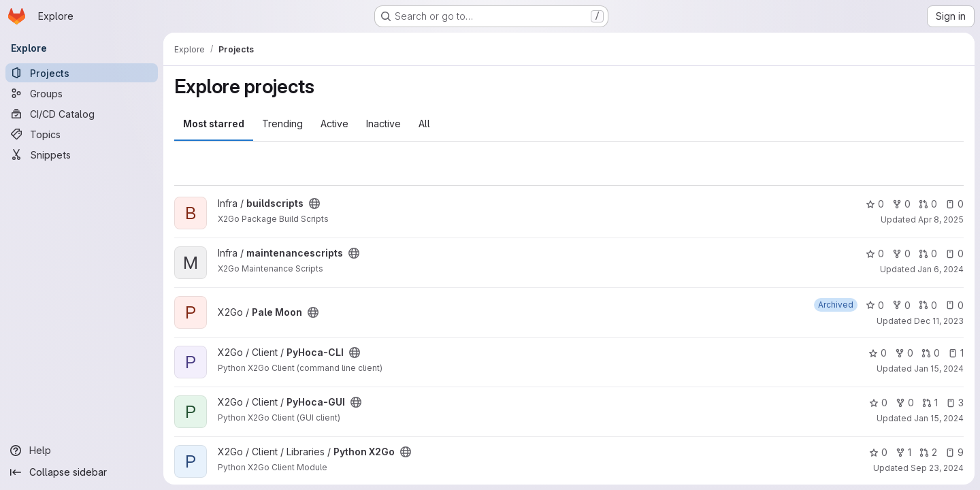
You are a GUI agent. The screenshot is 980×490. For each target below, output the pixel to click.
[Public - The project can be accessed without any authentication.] (314, 203)
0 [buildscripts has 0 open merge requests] (928, 204)
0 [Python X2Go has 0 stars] (878, 452)
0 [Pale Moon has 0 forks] (901, 305)
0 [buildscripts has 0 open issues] (954, 204)
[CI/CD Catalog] (82, 114)
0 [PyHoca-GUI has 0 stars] (878, 403)
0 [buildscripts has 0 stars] (875, 204)
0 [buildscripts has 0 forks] (901, 204)
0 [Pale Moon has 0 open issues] (954, 305)
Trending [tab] (282, 124)
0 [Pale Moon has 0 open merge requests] (928, 305)
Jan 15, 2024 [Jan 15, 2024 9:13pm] (939, 418)
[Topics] (82, 134)
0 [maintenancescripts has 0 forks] (901, 254)
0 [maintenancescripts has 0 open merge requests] (928, 254)
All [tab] (424, 124)
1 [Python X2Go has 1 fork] (903, 452)
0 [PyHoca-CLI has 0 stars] (878, 353)
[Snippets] (82, 154)
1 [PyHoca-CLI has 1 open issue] (956, 353)
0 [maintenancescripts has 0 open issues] (954, 254)
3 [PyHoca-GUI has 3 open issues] (955, 403)
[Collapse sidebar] (82, 472)
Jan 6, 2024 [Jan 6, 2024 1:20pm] (941, 269)
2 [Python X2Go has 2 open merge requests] (928, 452)
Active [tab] (334, 124)
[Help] (82, 451)
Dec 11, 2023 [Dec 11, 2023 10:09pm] (939, 321)
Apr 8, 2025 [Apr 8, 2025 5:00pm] (941, 219)
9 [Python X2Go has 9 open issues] (954, 452)
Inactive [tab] (383, 124)
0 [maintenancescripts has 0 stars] (875, 254)
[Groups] (82, 93)
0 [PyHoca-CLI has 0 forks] (904, 353)
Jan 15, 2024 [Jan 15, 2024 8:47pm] (939, 369)
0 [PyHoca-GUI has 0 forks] (905, 403)
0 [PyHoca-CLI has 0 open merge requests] (931, 353)
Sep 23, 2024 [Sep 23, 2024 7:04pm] (937, 468)
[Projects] (82, 73)
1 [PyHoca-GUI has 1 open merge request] (930, 403)
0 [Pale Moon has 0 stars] (875, 305)
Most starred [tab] (214, 124)
